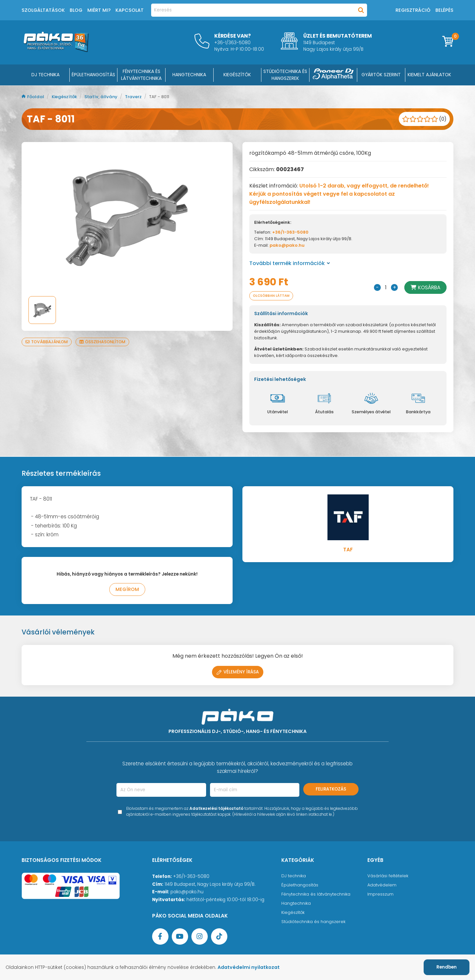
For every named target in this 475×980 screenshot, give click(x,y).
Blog (76, 10)
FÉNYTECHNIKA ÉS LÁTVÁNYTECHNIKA (141, 75)
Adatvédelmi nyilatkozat (253, 967)
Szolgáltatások (43, 10)
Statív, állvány (105, 97)
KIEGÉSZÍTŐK (237, 75)
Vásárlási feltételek (388, 877)
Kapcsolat (130, 10)
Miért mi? (99, 10)
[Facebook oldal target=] (160, 938)
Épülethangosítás (301, 886)
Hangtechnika (297, 905)
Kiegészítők (67, 97)
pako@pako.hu (287, 245)
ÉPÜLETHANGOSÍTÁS (93, 75)
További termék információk (290, 263)
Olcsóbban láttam (273, 296)
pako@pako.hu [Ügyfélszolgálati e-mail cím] (187, 893)
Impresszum (381, 895)
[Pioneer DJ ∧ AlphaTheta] (333, 75)
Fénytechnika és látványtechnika (318, 895)
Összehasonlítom (106, 342)
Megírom (127, 590)
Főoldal (34, 97)
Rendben (447, 967)
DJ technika (294, 877)
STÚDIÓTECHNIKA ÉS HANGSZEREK (285, 75)
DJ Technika (45, 75)
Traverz (139, 97)
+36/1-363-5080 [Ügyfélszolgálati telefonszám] (191, 878)
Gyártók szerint (381, 75)
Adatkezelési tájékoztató (216, 810)
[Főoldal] (56, 50)
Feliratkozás (331, 790)
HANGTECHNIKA (189, 75)
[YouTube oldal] (180, 938)
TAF (348, 550)
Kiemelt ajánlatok (429, 75)
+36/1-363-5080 (290, 232)
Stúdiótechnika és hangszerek (315, 923)
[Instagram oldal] (200, 938)
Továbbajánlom (48, 342)
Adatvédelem (382, 886)
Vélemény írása (238, 673)
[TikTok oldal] (219, 938)
